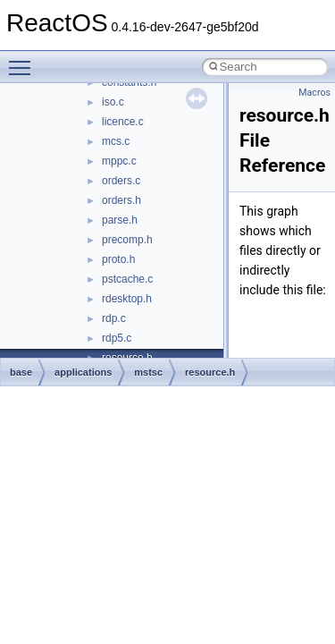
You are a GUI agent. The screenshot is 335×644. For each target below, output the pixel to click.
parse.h (120, 220)
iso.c (113, 102)
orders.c (121, 181)
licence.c (123, 122)
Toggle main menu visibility (24, 60)
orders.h (121, 200)
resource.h (210, 372)
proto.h (118, 259)
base (21, 372)
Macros (314, 93)
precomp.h (127, 240)
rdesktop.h (127, 299)
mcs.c (116, 141)
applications (83, 372)
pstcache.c (127, 279)
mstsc (148, 372)
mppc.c (119, 161)
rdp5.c (117, 338)
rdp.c (114, 318)
